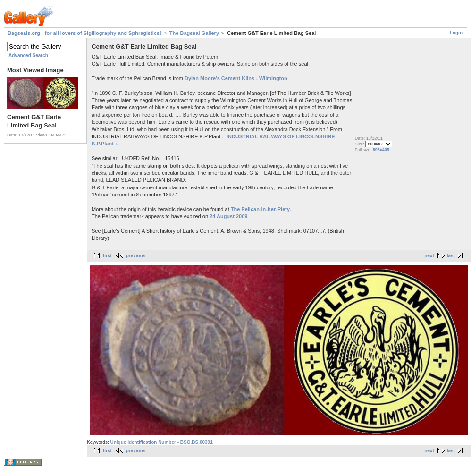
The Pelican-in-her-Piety (260, 209)
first (107, 256)
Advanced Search (28, 55)
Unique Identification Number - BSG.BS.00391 (161, 442)
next (429, 256)
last (451, 256)
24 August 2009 (228, 216)
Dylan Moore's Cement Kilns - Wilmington (236, 78)
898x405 (381, 150)
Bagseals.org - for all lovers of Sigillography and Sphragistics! (84, 33)
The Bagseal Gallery (194, 33)
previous (136, 256)
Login (456, 33)
